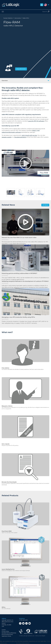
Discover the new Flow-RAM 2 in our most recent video (19, 237)
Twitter (23, 623)
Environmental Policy (7, 634)
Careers (4, 630)
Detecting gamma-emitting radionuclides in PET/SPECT (19, 273)
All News (45, 205)
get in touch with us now (29, 135)
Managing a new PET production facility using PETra (18, 317)
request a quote (6, 137)
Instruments (18, 18)
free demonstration (20, 137)
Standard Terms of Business (9, 633)
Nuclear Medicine (8, 18)
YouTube (30, 623)
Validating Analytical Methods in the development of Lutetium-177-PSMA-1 (25, 281)
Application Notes (6, 636)
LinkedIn (26, 623)
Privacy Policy (5, 631)
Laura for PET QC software (36, 121)
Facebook (20, 623)
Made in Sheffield (28, 631)
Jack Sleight (42, 636)
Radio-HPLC (26, 18)
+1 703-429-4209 (23, 620)
